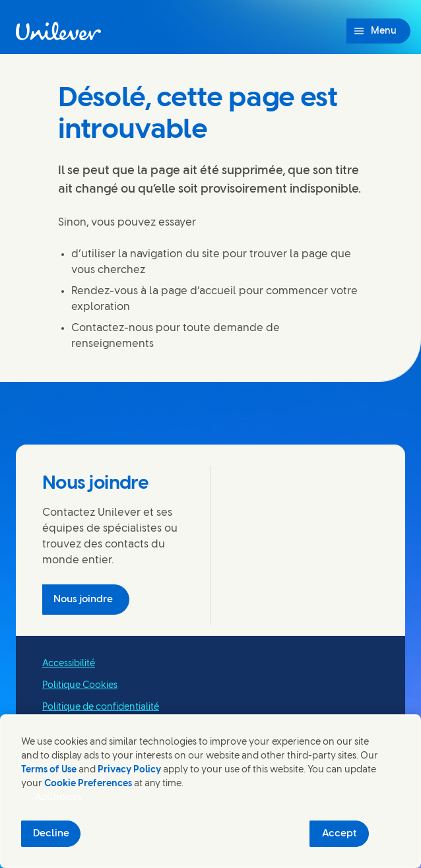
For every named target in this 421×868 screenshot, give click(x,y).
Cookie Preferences (88, 784)
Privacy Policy (129, 770)
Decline (51, 834)
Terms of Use (49, 770)
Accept (340, 834)
